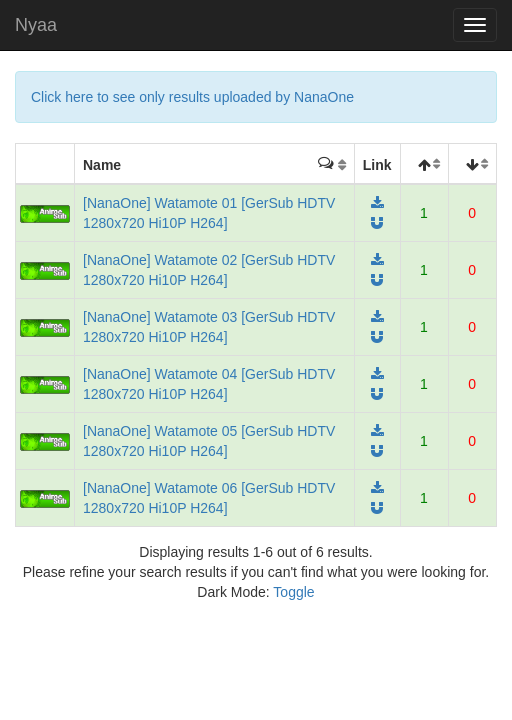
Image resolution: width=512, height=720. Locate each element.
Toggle (293, 592)
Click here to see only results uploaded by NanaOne (192, 97)
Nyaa (36, 25)
